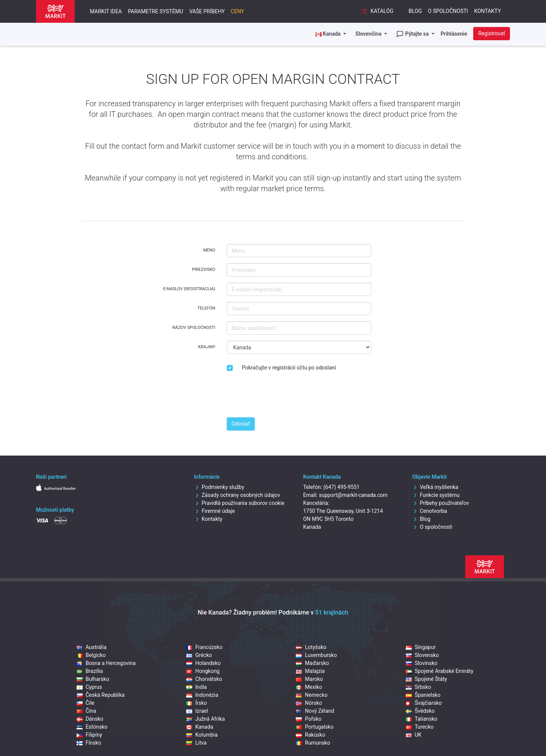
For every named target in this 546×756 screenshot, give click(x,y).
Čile (86, 703)
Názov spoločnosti (194, 328)
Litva (196, 743)
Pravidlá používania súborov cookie (239, 503)
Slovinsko (422, 663)
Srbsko (418, 687)
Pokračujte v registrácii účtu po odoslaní (289, 368)
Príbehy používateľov (441, 503)
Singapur (421, 647)
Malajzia (310, 671)
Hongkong (203, 671)
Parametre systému (155, 11)
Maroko (309, 679)
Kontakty (487, 11)
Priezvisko (203, 270)
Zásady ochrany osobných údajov (237, 495)
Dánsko (90, 719)
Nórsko (309, 703)
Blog (415, 11)
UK (414, 735)
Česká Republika (101, 695)
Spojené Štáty (426, 679)
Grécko (199, 655)
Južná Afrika (206, 719)
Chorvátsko (204, 679)
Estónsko (92, 727)
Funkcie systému (436, 495)
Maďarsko (312, 663)
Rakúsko (310, 735)
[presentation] (284, 396)
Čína (86, 711)
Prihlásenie (454, 34)
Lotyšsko (311, 647)
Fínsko (89, 743)
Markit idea (106, 11)
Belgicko (91, 655)
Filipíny (89, 735)
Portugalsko (315, 727)
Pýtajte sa (413, 34)
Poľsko (308, 719)
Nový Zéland (315, 711)
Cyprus (89, 687)
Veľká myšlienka (435, 487)
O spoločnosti (448, 11)
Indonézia (202, 695)
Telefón (206, 308)
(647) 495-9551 (342, 487)
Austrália (92, 647)
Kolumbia (202, 735)
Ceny (238, 11)
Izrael (197, 711)
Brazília (90, 671)
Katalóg (377, 11)
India (196, 687)
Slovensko (422, 655)
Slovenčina (369, 34)
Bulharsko (93, 679)
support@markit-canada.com (353, 495)
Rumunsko (313, 743)
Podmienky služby (219, 487)
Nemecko (312, 695)
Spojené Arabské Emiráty (440, 671)
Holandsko (203, 663)
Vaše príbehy (207, 11)
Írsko (197, 703)
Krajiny (207, 347)
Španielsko (423, 695)
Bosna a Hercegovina (106, 663)
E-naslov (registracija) (189, 289)
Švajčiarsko (424, 703)
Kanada (200, 727)
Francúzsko (204, 647)
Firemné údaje (215, 511)
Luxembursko (316, 655)
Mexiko (309, 687)
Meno (209, 250)
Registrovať (492, 33)
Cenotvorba (430, 511)
